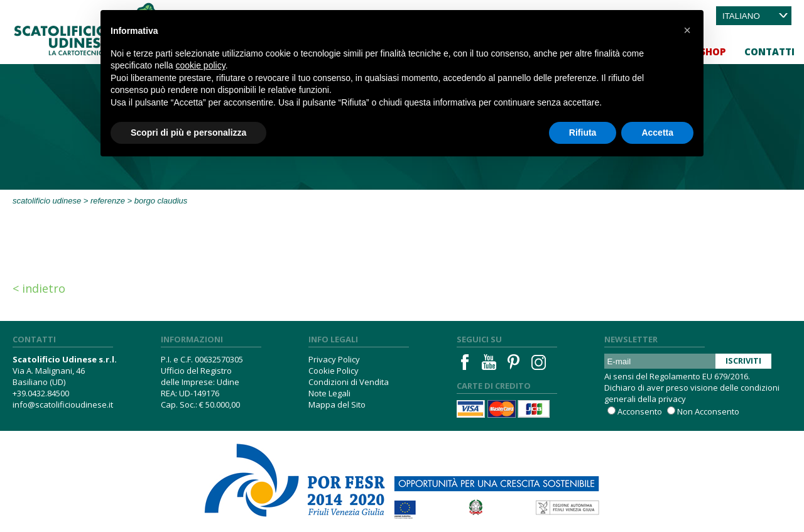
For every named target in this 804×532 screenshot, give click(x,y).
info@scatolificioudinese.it (63, 404)
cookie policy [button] (201, 65)
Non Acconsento (708, 411)
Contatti (769, 52)
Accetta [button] (657, 133)
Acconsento (640, 411)
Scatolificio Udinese (47, 201)
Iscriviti (743, 361)
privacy (672, 399)
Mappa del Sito (337, 404)
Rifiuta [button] (583, 133)
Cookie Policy (334, 371)
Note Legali (329, 393)
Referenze (108, 201)
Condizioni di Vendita (349, 382)
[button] (687, 30)
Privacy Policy (334, 359)
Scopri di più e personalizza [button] (188, 133)
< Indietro (39, 288)
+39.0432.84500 (41, 393)
